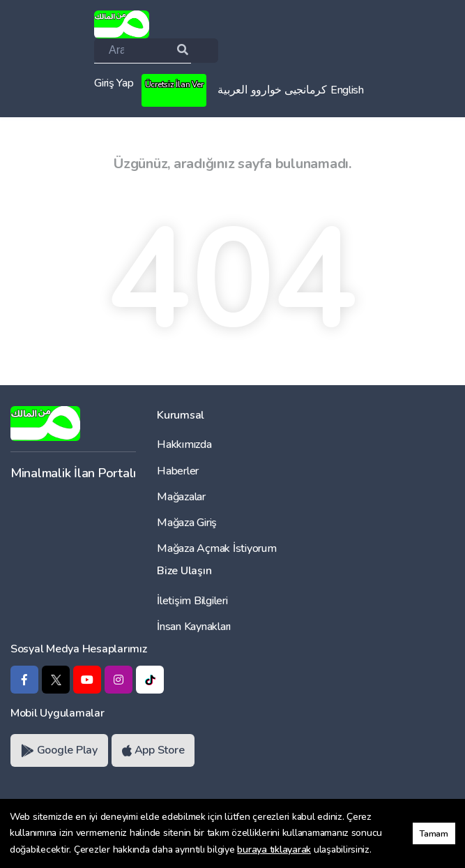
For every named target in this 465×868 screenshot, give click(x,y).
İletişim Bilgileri (192, 601)
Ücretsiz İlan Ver (174, 84)
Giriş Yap (114, 83)
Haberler (178, 471)
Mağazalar (181, 497)
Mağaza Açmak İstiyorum (216, 548)
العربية (232, 90)
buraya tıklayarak (274, 850)
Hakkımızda (184, 444)
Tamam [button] (434, 833)
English (347, 90)
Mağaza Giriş (187, 523)
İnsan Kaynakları (194, 627)
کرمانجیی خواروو (289, 90)
